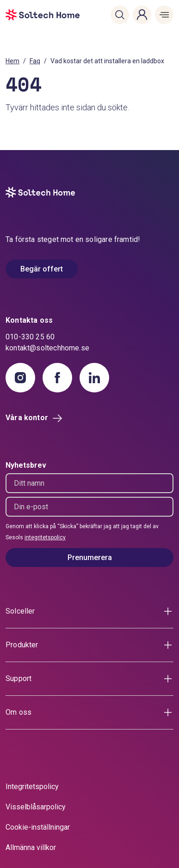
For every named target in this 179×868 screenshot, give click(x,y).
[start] (20, 15)
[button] (120, 15)
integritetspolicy (45, 537)
